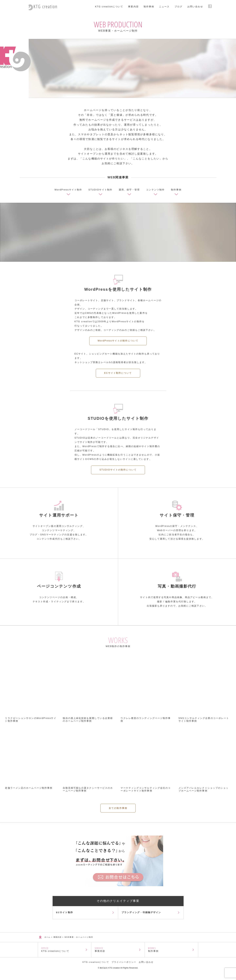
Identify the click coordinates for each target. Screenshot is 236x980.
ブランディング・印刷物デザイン (142, 915)
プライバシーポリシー (124, 970)
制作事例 (171, 956)
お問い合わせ (146, 970)
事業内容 (118, 956)
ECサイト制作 (65, 915)
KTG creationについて (65, 956)
